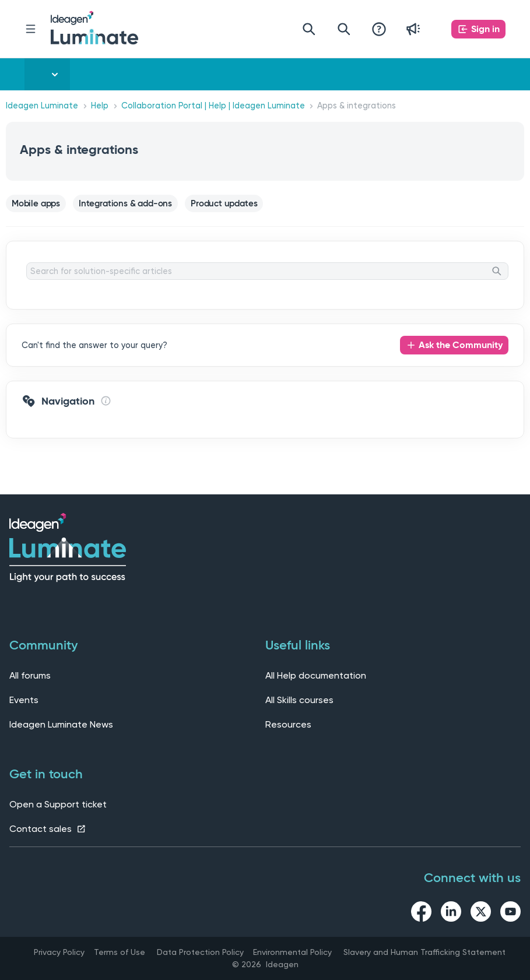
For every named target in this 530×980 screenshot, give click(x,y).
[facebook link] (421, 914)
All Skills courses (299, 700)
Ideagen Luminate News (61, 724)
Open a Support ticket (58, 804)
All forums (30, 675)
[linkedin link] (451, 914)
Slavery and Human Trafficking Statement (424, 952)
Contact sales (48, 829)
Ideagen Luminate (42, 106)
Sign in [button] (485, 29)
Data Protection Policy (200, 952)
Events (24, 700)
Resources (288, 724)
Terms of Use (120, 952)
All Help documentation (316, 675)
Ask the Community (461, 345)
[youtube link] (510, 914)
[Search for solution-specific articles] (267, 271)
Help (100, 106)
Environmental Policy (292, 952)
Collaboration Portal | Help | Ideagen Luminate (213, 106)
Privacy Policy (59, 952)
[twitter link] (481, 914)
